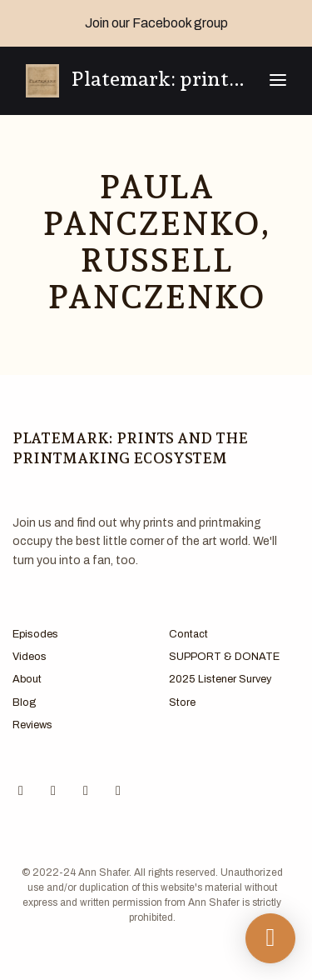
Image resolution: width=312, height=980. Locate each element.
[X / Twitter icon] (86, 791)
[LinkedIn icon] (118, 791)
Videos (30, 657)
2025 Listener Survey (220, 679)
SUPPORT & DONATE (224, 657)
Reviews (32, 725)
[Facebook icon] (21, 791)
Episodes (35, 634)
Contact (188, 634)
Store (182, 702)
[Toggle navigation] (278, 81)
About (27, 679)
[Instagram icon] (53, 791)
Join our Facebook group (156, 23)
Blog (24, 702)
